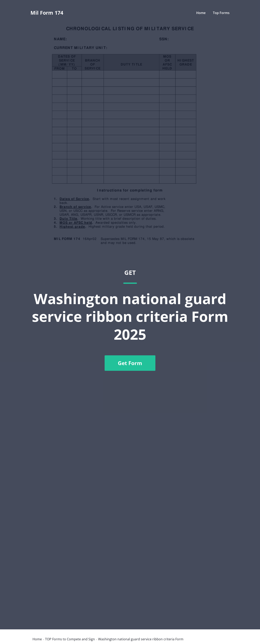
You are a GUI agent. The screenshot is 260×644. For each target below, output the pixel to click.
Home (201, 13)
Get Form (130, 363)
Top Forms (221, 13)
